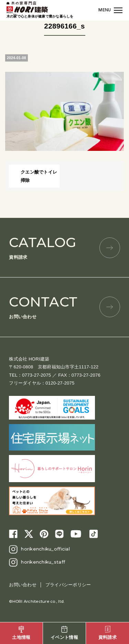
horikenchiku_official (45, 549)
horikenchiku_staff (43, 562)
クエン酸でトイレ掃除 (39, 176)
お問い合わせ (64, 306)
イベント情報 (64, 633)
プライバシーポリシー (68, 585)
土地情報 (21, 633)
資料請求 (64, 247)
